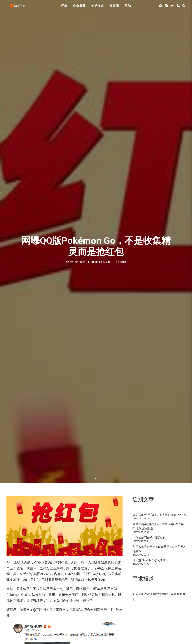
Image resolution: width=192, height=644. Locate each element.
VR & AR (99, 243)
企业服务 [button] (79, 8)
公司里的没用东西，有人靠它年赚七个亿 (159, 477)
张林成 (123, 243)
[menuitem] (64, 8)
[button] (161, 8)
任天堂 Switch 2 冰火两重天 (151, 523)
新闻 (108, 243)
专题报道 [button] (98, 8)
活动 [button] (128, 8)
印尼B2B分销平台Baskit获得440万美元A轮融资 (159, 511)
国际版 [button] (114, 8)
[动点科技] (18, 8)
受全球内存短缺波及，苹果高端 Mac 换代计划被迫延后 (158, 489)
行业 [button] (64, 8)
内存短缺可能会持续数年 (149, 500)
